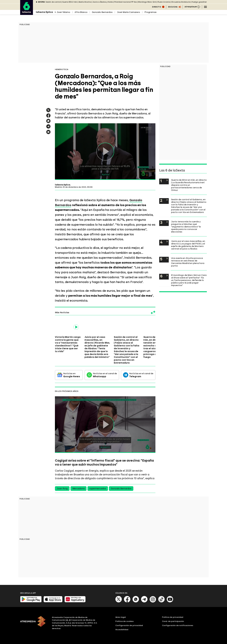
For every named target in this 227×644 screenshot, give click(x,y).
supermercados (98, 489)
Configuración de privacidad (129, 625)
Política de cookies (125, 621)
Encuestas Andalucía (181, 2)
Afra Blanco (81, 12)
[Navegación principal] (205, 7)
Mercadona (78, 489)
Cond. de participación (173, 621)
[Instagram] (153, 602)
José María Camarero (129, 12)
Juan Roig (62, 489)
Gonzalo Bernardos (102, 12)
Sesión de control (53, 2)
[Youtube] (170, 602)
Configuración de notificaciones (178, 625)
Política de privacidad (173, 617)
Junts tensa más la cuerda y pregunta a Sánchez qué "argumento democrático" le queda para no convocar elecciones (186, 227)
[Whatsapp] (136, 602)
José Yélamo (63, 12)
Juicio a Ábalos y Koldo (103, 2)
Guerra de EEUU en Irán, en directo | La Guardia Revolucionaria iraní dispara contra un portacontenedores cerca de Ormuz (189, 185)
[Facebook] (127, 602)
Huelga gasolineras (200, 2)
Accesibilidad (122, 630)
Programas (150, 12)
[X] (119, 602)
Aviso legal (121, 617)
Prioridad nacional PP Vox (125, 2)
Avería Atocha (85, 2)
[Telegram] (144, 602)
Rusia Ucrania (164, 2)
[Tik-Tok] (161, 602)
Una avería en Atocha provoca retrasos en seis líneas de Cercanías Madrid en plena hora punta (188, 262)
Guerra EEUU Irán (70, 2)
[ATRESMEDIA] (34, 623)
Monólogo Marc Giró (147, 2)
